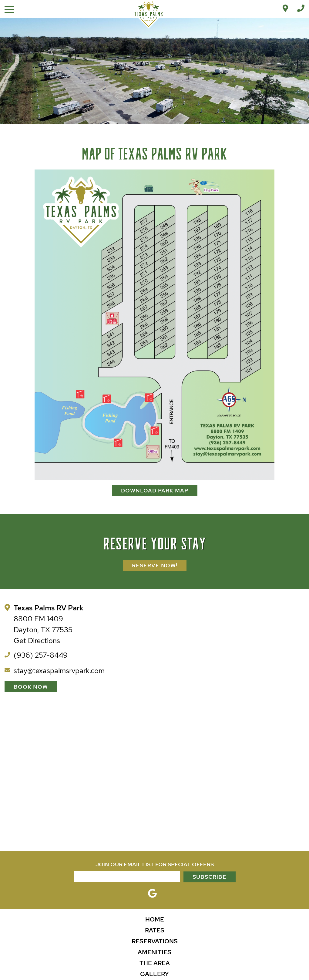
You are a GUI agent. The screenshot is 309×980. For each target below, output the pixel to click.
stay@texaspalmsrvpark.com (59, 671)
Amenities (154, 952)
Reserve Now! (155, 565)
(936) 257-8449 (41, 655)
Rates (155, 930)
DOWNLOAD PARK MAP (155, 490)
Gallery (154, 974)
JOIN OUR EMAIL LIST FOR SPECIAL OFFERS (155, 864)
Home (155, 919)
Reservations (155, 941)
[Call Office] (301, 8)
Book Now (31, 687)
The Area (155, 963)
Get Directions (37, 641)
